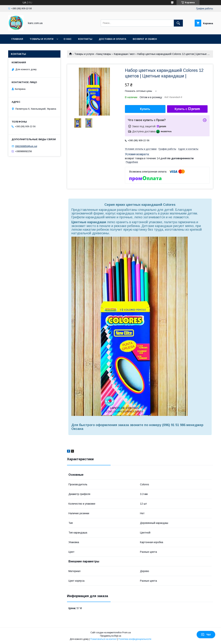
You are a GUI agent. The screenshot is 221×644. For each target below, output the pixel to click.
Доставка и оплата (112, 39)
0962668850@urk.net (26, 146)
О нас (68, 39)
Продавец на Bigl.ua (111, 636)
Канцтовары (104, 54)
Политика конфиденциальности (135, 639)
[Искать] (178, 23)
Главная (17, 39)
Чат (206, 635)
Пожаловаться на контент (104, 639)
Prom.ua (126, 633)
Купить (145, 109)
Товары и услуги (41, 39)
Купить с (187, 109)
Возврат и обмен (145, 39)
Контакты (85, 39)
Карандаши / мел (124, 54)
